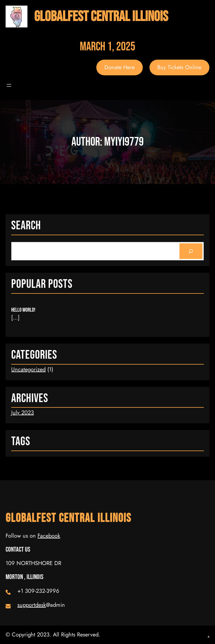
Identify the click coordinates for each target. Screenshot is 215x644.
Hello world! (23, 310)
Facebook (49, 536)
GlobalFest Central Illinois (101, 17)
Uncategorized (28, 369)
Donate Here (120, 67)
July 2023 (23, 413)
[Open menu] (9, 85)
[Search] (191, 251)
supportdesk (32, 605)
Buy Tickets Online (179, 67)
